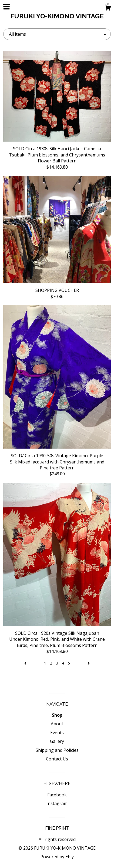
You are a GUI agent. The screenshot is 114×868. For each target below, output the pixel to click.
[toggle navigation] (6, 7)
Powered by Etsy (57, 857)
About (57, 724)
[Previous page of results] (26, 663)
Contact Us (57, 759)
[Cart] (108, 8)
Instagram (57, 803)
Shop (57, 715)
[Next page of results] (89, 663)
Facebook (57, 795)
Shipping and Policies (57, 750)
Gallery (57, 741)
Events (57, 733)
